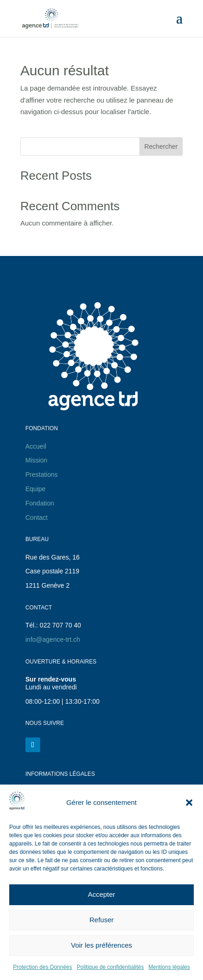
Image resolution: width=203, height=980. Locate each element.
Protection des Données (42, 967)
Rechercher (161, 146)
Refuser (102, 920)
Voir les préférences (102, 945)
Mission (36, 460)
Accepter (101, 894)
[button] (189, 803)
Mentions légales (169, 967)
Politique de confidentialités (110, 967)
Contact (36, 517)
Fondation (40, 503)
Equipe (36, 489)
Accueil (36, 446)
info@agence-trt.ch (53, 639)
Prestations (42, 475)
